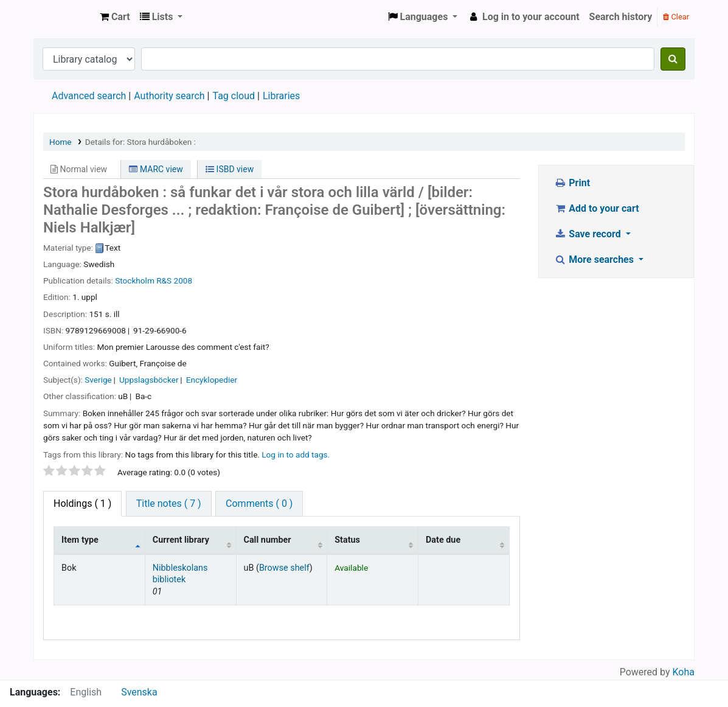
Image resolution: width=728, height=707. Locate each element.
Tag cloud (234, 96)
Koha (684, 672)
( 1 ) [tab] (82, 503)
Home (61, 142)
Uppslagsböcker (149, 380)
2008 (183, 280)
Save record (589, 234)
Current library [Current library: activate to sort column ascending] (181, 540)
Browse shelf (284, 568)
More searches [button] (595, 259)
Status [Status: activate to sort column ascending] (347, 540)
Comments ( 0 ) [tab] (259, 503)
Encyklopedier (212, 380)
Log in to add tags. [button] (296, 454)
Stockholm (135, 280)
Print (572, 183)
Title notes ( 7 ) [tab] (169, 503)
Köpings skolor (64, 17)
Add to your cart (597, 208)
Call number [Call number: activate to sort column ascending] (268, 540)
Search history (621, 17)
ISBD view (230, 169)
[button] (115, 17)
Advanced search (89, 96)
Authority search (169, 96)
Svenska (139, 692)
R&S (164, 280)
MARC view (156, 169)
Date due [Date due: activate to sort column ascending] (443, 540)
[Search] (673, 59)
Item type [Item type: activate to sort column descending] (80, 540)
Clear (676, 17)
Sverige (98, 380)
